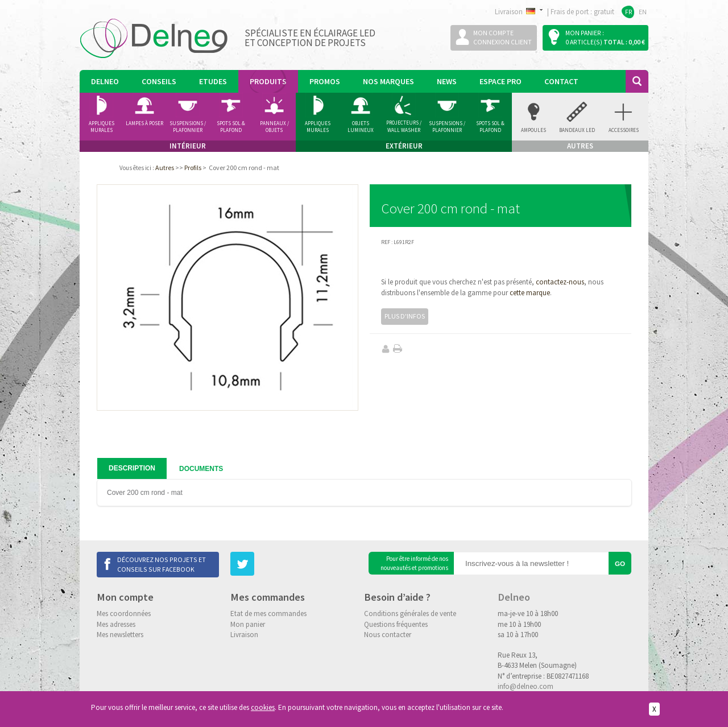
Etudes (213, 81)
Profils (193, 168)
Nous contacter (388, 635)
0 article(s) (584, 42)
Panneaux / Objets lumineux (274, 127)
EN (643, 12)
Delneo (105, 81)
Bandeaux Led (577, 130)
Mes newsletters (120, 635)
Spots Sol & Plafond (231, 127)
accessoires (624, 130)
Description (132, 468)
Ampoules (533, 130)
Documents (201, 469)
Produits (268, 81)
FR (629, 12)
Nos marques (388, 81)
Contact (561, 81)
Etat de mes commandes (268, 614)
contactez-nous (560, 282)
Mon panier (248, 624)
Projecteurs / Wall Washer (404, 126)
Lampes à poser (144, 123)
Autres (165, 168)
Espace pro (500, 81)
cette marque (530, 293)
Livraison (244, 635)
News (447, 81)
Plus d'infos (405, 316)
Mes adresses (116, 624)
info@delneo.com (526, 686)
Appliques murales (102, 127)
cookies (263, 707)
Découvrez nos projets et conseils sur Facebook (162, 564)
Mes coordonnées (124, 614)
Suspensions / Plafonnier (188, 127)
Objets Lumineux (361, 127)
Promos (325, 81)
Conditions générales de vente (410, 614)
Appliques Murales (318, 127)
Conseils (159, 81)
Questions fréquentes (396, 624)
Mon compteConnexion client (502, 37)
